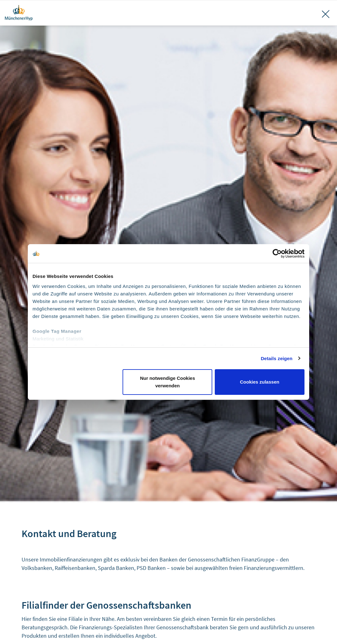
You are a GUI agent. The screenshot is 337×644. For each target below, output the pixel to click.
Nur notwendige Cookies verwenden (168, 382)
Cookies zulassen (260, 382)
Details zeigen (277, 358)
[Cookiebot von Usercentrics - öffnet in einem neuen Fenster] (277, 254)
